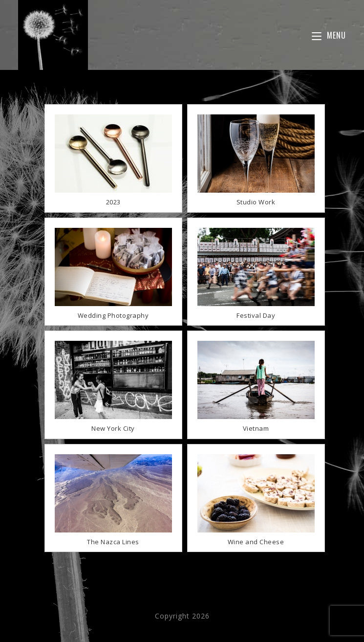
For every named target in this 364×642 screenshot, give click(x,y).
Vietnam (256, 428)
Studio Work (256, 202)
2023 (113, 202)
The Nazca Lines (113, 542)
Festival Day (256, 315)
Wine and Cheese (256, 542)
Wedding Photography (113, 315)
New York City (113, 428)
